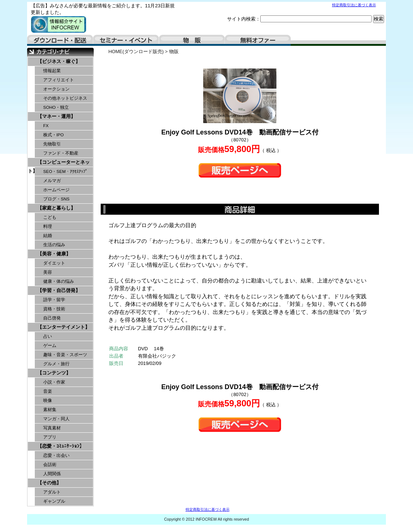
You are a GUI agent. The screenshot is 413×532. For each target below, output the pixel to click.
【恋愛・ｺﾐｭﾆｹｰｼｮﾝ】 (61, 446)
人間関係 (52, 474)
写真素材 (52, 428)
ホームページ (56, 190)
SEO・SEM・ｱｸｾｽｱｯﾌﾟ (65, 171)
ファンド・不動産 (61, 153)
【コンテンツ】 (54, 373)
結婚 (48, 236)
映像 (48, 400)
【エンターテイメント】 (64, 327)
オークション (56, 89)
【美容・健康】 (54, 254)
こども (50, 217)
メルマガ (52, 181)
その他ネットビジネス (65, 98)
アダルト (52, 492)
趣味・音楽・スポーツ (65, 355)
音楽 (48, 391)
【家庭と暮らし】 (56, 208)
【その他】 (49, 483)
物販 (192, 40)
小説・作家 (54, 382)
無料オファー (258, 40)
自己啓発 (52, 318)
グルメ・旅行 (56, 364)
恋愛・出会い (56, 455)
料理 (48, 226)
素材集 (50, 410)
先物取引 (52, 144)
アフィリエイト (59, 80)
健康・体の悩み (59, 281)
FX (46, 126)
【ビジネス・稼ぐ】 (59, 61)
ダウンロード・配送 (60, 40)
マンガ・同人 (56, 419)
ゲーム (50, 346)
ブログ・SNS (56, 199)
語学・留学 (54, 300)
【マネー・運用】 (56, 116)
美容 (48, 272)
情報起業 (52, 71)
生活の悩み (54, 245)
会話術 (50, 465)
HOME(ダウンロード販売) (136, 51)
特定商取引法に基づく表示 (354, 5)
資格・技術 (54, 309)
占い (48, 336)
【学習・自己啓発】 (59, 290)
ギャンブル (54, 501)
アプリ (50, 437)
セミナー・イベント (126, 40)
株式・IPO (53, 135)
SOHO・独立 (56, 107)
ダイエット (54, 263)
